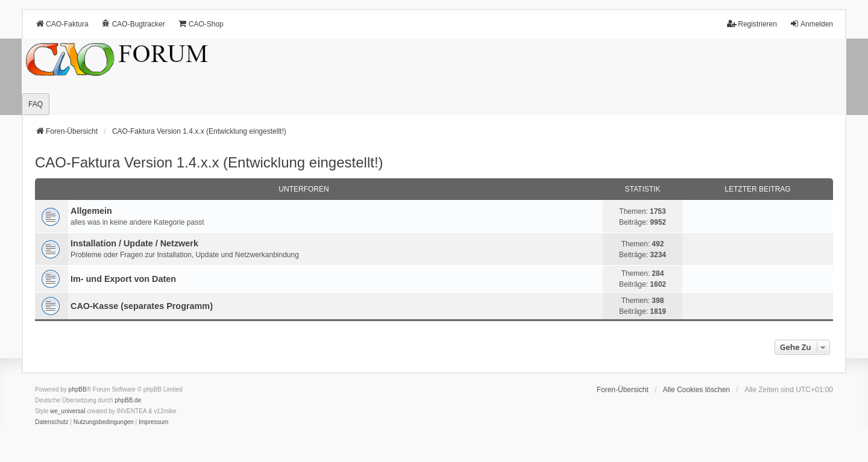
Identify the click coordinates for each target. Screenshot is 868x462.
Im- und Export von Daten (123, 279)
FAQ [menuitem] (36, 104)
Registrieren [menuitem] (752, 24)
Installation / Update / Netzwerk (134, 243)
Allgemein (91, 211)
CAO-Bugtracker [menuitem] (133, 24)
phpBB (78, 389)
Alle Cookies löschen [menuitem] (697, 390)
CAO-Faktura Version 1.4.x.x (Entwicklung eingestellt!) (209, 162)
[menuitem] (52, 422)
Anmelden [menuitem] (811, 24)
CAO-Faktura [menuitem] (62, 24)
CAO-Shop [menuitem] (201, 24)
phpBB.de (128, 400)
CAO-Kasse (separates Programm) (142, 306)
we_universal (68, 411)
